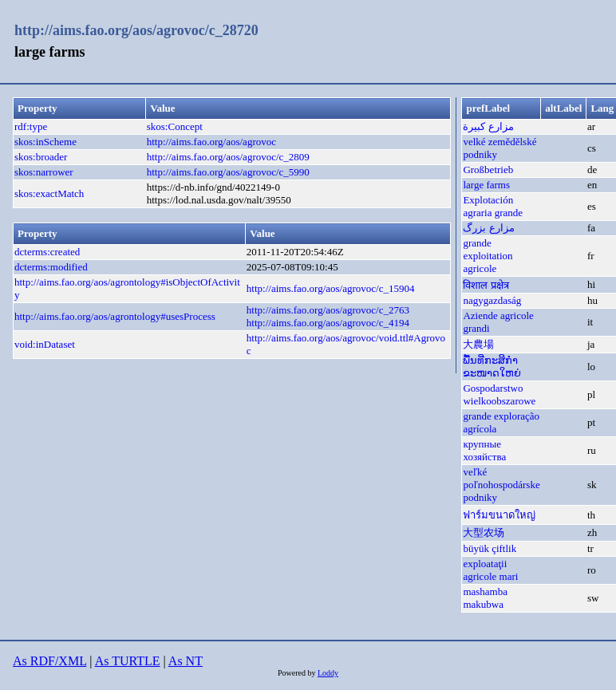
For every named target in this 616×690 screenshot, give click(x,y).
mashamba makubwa (485, 598)
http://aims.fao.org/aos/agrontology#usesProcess (115, 316)
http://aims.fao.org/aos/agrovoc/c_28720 (136, 30)
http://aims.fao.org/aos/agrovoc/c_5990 (228, 172)
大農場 (478, 344)
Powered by (298, 673)
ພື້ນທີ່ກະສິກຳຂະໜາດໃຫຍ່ (492, 367)
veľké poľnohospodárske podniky (501, 485)
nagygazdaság (492, 300)
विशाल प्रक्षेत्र (486, 285)
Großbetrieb (488, 170)
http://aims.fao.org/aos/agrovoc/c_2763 (328, 310)
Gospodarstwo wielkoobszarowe (499, 394)
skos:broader (41, 157)
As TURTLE (128, 661)
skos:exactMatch (49, 193)
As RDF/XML (49, 661)
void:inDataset (45, 344)
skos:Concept (175, 126)
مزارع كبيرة (488, 126)
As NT (186, 661)
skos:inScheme (45, 142)
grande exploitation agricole (488, 256)
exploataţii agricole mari (490, 570)
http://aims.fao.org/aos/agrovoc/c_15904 (331, 288)
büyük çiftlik (490, 548)
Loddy (328, 673)
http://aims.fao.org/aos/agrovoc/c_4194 (328, 323)
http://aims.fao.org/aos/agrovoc (211, 142)
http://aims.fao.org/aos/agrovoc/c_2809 (228, 157)
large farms (486, 185)
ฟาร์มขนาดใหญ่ (499, 515)
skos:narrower (44, 172)
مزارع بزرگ (488, 228)
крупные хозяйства (484, 450)
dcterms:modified (51, 267)
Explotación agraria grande (493, 206)
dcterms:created (47, 252)
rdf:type (31, 126)
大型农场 (484, 532)
